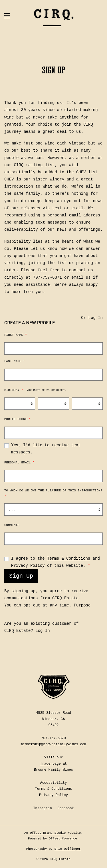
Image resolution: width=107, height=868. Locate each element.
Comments (12, 525)
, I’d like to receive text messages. (46, 449)
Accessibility (54, 783)
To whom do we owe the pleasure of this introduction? (53, 493)
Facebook (66, 808)
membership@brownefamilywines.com (53, 744)
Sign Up (21, 576)
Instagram (42, 808)
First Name (16, 335)
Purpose (82, 605)
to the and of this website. (55, 562)
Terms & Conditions (69, 558)
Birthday (35, 390)
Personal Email (19, 463)
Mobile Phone (17, 419)
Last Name (15, 361)
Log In (96, 318)
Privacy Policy (28, 566)
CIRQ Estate (54, 17)
